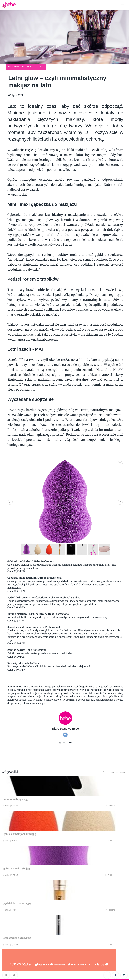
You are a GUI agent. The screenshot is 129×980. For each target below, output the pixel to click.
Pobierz (35, 784)
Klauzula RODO (65, 970)
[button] (120, 441)
